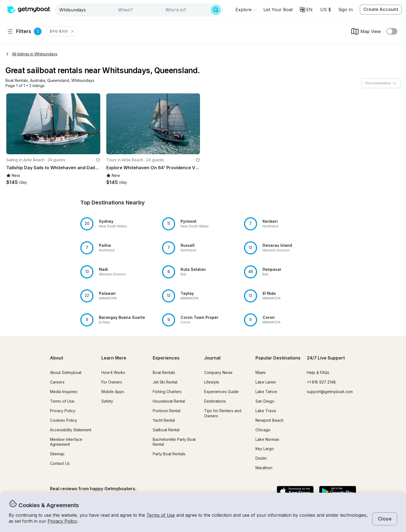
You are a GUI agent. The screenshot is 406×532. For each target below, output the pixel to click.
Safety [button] (107, 401)
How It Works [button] (113, 372)
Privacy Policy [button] (62, 521)
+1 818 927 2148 (321, 382)
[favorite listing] (98, 160)
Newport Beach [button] (270, 420)
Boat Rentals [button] (164, 372)
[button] (278, 10)
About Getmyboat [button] (66, 372)
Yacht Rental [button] (164, 420)
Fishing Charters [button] (167, 392)
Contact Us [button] (60, 463)
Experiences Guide (221, 392)
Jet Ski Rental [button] (165, 382)
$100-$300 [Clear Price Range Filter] (62, 31)
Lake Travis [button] (266, 411)
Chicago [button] (263, 430)
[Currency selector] (325, 10)
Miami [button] (261, 372)
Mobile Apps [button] (113, 392)
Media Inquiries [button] (64, 392)
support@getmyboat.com (330, 392)
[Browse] (246, 10)
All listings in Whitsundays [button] (31, 54)
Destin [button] (261, 458)
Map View (366, 31)
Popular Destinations (278, 358)
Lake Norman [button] (267, 439)
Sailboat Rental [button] (166, 430)
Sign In (345, 10)
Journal (212, 358)
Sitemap (57, 454)
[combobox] (85, 10)
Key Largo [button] (265, 449)
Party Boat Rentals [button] (169, 454)
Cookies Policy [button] (64, 420)
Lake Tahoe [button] (266, 392)
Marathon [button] (264, 468)
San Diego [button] (265, 401)
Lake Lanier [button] (266, 382)
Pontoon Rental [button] (167, 411)
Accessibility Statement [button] (71, 430)
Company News (218, 372)
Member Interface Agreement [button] (66, 442)
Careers (57, 382)
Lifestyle (212, 382)
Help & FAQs (318, 372)
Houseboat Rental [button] (169, 401)
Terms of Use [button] (161, 515)
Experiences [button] (166, 358)
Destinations (215, 401)
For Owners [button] (112, 382)
